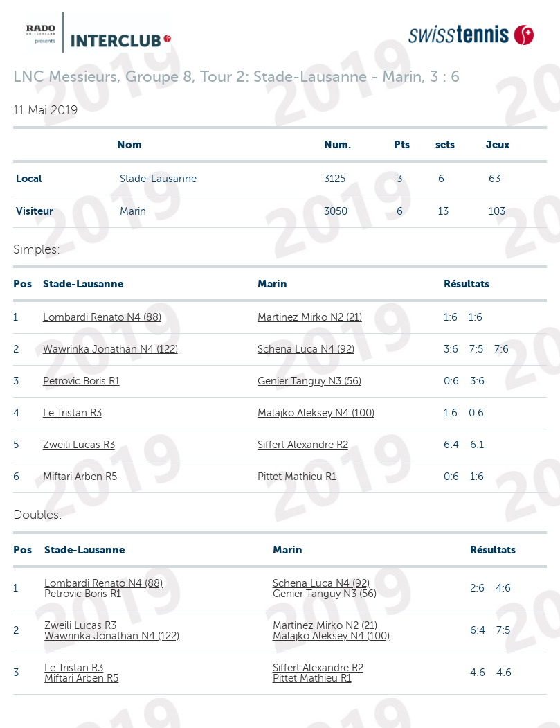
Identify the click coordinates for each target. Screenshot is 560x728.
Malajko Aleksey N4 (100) (316, 413)
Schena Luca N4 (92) (306, 349)
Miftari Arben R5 (80, 477)
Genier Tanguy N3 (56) (309, 381)
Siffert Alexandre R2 (303, 445)
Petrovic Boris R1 (81, 381)
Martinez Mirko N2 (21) (310, 317)
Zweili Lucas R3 (79, 445)
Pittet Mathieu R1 (297, 477)
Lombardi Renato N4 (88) (102, 317)
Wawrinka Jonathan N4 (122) (110, 349)
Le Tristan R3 (72, 413)
